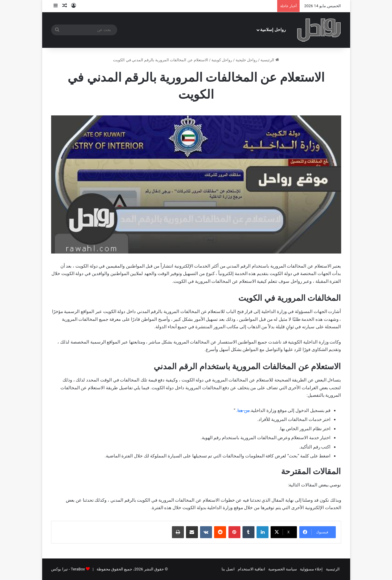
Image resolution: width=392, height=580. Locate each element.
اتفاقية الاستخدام (251, 569)
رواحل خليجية (246, 60)
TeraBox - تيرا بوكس (68, 569)
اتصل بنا (228, 569)
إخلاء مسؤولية (311, 569)
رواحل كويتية (222, 60)
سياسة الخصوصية (283, 569)
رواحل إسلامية (273, 30)
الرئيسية (270, 60)
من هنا (244, 410)
